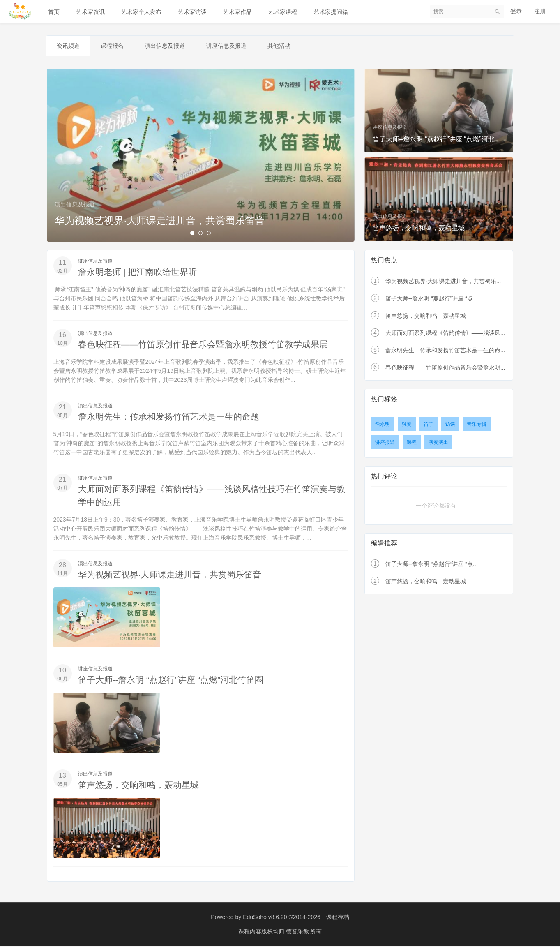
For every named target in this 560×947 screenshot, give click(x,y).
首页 (54, 12)
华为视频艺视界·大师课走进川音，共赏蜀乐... (443, 282)
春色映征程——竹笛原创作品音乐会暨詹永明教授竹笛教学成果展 (209, 345)
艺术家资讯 (90, 12)
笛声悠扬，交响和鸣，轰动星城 (141, 786)
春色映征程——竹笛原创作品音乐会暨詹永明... (445, 369)
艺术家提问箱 (331, 12)
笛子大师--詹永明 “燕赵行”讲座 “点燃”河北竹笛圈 (175, 681)
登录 (516, 11)
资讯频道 (70, 46)
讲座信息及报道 (239, 46)
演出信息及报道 (174, 46)
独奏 (407, 425)
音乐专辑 (477, 425)
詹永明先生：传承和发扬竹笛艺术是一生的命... (445, 351)
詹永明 (383, 425)
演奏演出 (438, 443)
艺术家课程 (283, 12)
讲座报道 (385, 443)
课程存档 (338, 918)
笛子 (429, 425)
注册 (540, 11)
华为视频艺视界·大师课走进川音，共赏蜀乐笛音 (174, 576)
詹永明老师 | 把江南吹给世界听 (141, 273)
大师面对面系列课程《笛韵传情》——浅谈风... (445, 334)
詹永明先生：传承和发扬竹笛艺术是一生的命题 (173, 418)
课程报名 (118, 46)
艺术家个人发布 (141, 12)
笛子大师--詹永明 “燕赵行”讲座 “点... (432, 300)
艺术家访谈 (192, 12)
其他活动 (295, 46)
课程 (412, 443)
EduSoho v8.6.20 (265, 918)
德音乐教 (298, 933)
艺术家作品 (237, 12)
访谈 (450, 425)
